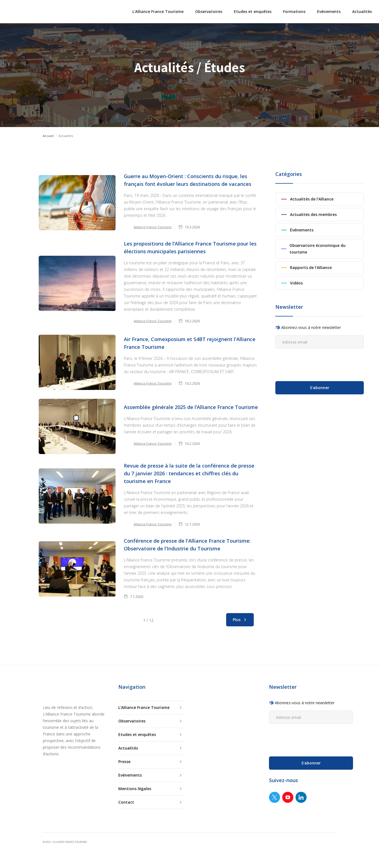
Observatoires (209, 11)
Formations (294, 11)
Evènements (329, 11)
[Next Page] (240, 620)
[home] (11, 12)
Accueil (48, 136)
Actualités (362, 11)
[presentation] (317, 364)
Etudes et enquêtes (253, 11)
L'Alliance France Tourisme (158, 11)
